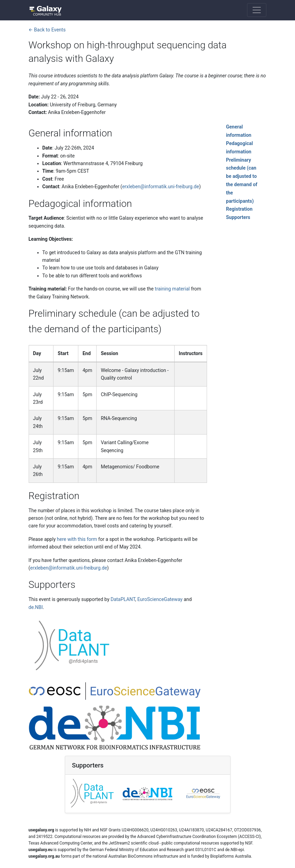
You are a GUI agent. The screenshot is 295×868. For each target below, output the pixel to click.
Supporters (238, 217)
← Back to (47, 30)
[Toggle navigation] (257, 10)
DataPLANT (123, 599)
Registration (239, 209)
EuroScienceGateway (160, 599)
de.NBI (36, 607)
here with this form (77, 539)
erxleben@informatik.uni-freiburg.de (161, 187)
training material (172, 289)
